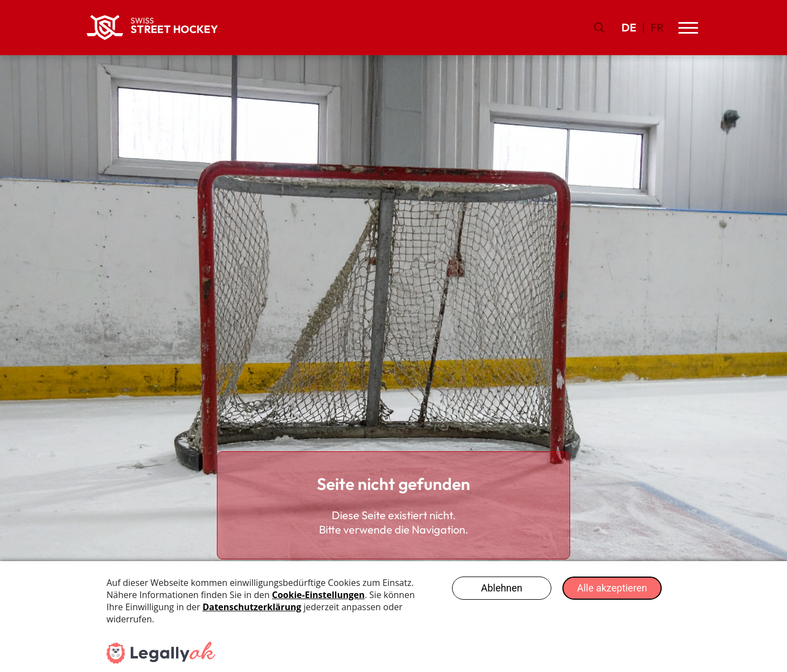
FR (657, 27)
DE (629, 27)
